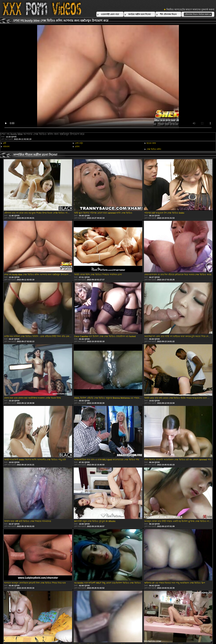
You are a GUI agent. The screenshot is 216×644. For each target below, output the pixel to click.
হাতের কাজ (151, 143)
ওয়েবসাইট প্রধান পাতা (110, 14)
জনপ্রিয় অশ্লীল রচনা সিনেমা (139, 14)
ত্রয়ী (4, 143)
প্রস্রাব (77, 147)
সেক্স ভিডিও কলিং (154, 149)
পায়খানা (6, 147)
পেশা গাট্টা (79, 143)
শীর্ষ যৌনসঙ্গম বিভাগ (168, 14)
